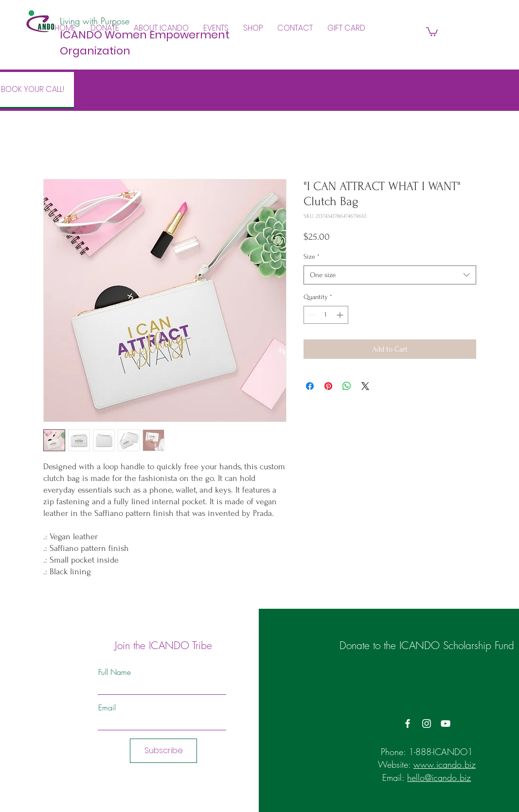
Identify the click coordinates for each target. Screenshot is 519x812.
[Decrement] (311, 315)
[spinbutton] (326, 315)
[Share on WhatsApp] (347, 386)
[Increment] (341, 315)
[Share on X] (365, 386)
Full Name (115, 672)
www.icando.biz (445, 764)
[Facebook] (408, 724)
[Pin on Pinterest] (328, 386)
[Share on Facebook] (310, 386)
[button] (161, 28)
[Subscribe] (163, 751)
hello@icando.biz (439, 777)
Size (312, 256)
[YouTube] (446, 724)
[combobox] (390, 275)
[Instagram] (427, 724)
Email (107, 707)
